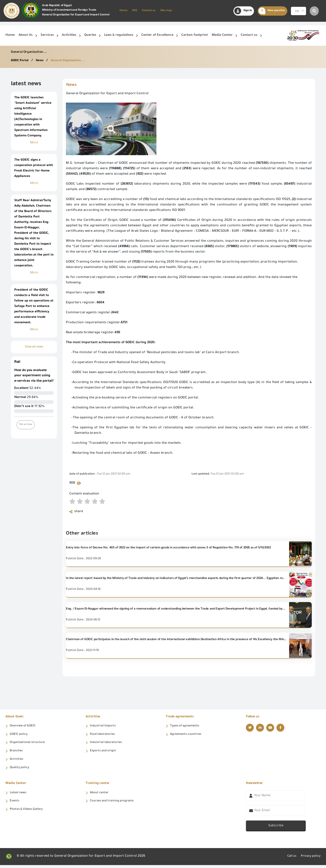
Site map (166, 11)
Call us (289, 859)
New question (272, 11)
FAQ (135, 11)
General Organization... (72, 61)
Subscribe (276, 829)
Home (123, 11)
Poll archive (26, 425)
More (34, 143)
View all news (34, 347)
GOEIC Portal (21, 61)
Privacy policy (310, 859)
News (43, 61)
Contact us (149, 11)
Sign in (243, 11)
